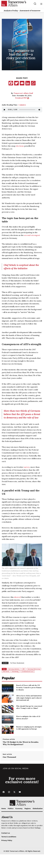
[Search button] (35, 4)
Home (4, 808)
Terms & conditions (9, 837)
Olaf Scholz (6, 671)
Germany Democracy (34, 669)
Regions (28, 808)
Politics (11, 808)
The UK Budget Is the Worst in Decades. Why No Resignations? (21, 743)
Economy (19, 808)
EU (22, 46)
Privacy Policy (7, 840)
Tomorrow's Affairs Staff (23, 93)
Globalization (38, 808)
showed (17, 597)
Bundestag (15, 671)
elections (20, 146)
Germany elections (14, 669)
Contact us (6, 833)
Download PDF (22, 98)
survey (27, 467)
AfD (24, 669)
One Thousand (9, 757)
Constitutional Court (28, 671)
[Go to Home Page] (14, 3)
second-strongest (32, 235)
